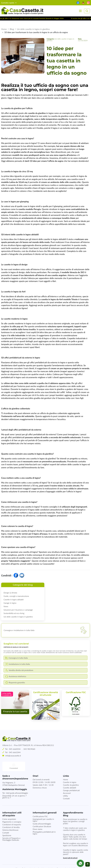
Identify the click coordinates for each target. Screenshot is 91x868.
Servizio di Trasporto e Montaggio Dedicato (11, 830)
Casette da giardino (71, 775)
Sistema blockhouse (10, 820)
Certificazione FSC (40, 807)
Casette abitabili (70, 778)
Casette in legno (70, 773)
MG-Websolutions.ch (69, 864)
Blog (12, 29)
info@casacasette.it (13, 756)
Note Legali (34, 859)
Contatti (66, 789)
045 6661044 (15, 752)
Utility (65, 786)
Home (4, 29)
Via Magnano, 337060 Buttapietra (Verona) (14, 774)
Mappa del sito (48, 859)
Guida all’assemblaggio (42, 814)
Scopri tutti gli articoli (70, 848)
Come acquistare (9, 810)
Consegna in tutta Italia (66, 859)
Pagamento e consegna (12, 812)
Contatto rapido (8, 3)
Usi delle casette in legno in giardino (33, 29)
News (6, 606)
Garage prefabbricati (71, 781)
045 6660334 (15, 749)
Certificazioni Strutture (42, 817)
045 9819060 (29, 749)
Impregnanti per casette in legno (43, 811)
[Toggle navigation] (80, 11)
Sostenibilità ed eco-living (14, 613)
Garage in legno (10, 603)
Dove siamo (38, 820)
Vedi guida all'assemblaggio (17, 783)
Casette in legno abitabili (14, 599)
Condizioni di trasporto (12, 815)
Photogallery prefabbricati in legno (44, 823)
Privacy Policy (21, 859)
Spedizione (7, 826)
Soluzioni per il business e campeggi (18, 610)
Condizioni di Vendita (11, 818)
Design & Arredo (10, 593)
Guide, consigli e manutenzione (16, 596)
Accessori (67, 784)
